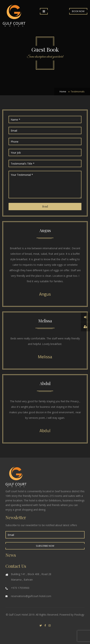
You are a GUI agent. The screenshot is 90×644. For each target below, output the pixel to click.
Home (63, 92)
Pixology (79, 615)
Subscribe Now (45, 546)
